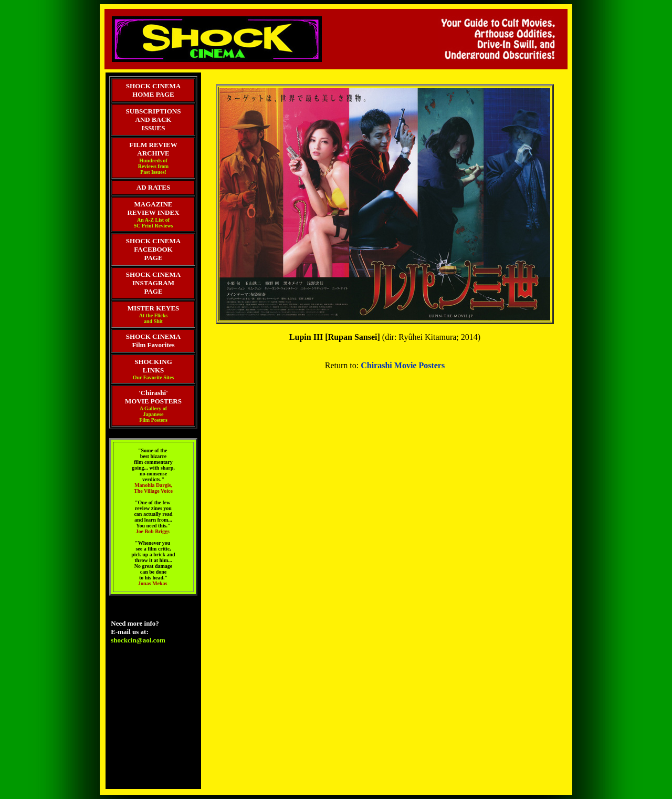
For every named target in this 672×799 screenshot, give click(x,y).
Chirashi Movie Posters (403, 365)
